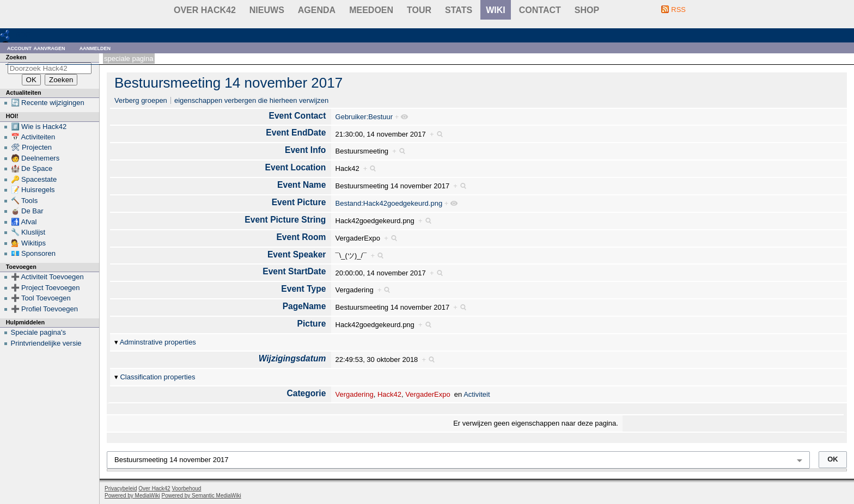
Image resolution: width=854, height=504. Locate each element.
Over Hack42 (205, 10)
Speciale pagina (129, 59)
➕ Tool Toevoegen (41, 298)
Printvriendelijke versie (46, 343)
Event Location (296, 167)
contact (540, 10)
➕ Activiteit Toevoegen (47, 277)
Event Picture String (285, 220)
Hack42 (389, 394)
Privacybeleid (121, 488)
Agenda (317, 10)
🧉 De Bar (27, 211)
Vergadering (355, 394)
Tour (419, 10)
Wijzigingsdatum (292, 358)
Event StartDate (294, 271)
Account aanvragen (36, 48)
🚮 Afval (24, 222)
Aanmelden (95, 48)
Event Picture (299, 202)
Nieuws (267, 10)
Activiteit (477, 394)
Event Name (301, 185)
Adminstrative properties (158, 342)
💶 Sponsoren (33, 253)
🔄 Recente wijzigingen (48, 103)
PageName (304, 306)
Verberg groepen (141, 100)
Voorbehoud (186, 488)
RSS (678, 10)
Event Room (301, 237)
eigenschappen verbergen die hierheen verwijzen (251, 100)
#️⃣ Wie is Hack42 (39, 127)
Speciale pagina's (39, 332)
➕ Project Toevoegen (45, 288)
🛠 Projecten (32, 147)
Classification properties (157, 377)
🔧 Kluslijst (28, 232)
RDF (23, 35)
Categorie (306, 393)
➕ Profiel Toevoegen (44, 309)
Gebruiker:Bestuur (364, 117)
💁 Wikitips (28, 243)
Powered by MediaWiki (132, 496)
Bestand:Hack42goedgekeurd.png (389, 203)
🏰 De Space (32, 168)
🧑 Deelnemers (35, 158)
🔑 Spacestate (34, 179)
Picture (312, 324)
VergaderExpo (428, 394)
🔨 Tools (25, 201)
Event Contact (298, 116)
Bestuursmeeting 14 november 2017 (228, 83)
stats (459, 10)
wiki (496, 10)
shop (587, 10)
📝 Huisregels (33, 190)
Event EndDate (296, 133)
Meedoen (371, 10)
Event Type (303, 289)
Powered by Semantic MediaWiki (202, 496)
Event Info (305, 150)
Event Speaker (297, 254)
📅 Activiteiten (33, 137)
